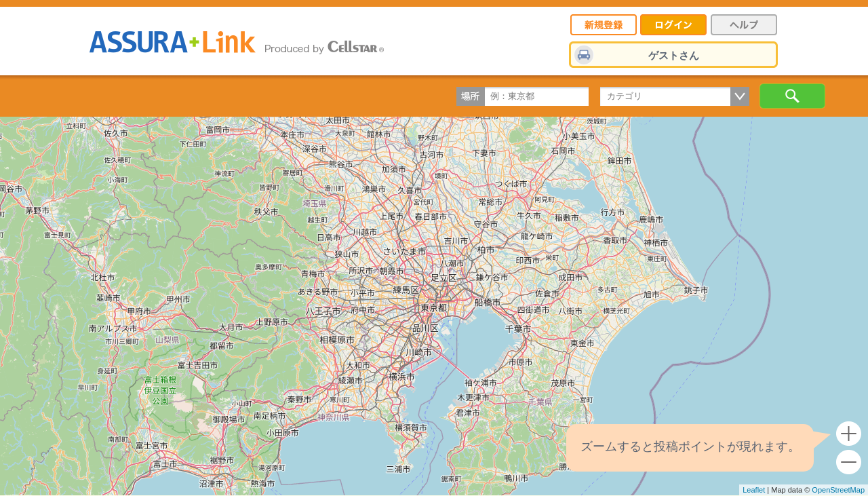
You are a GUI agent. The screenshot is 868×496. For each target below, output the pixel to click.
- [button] (849, 462)
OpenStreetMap (838, 490)
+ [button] (849, 434)
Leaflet (754, 490)
